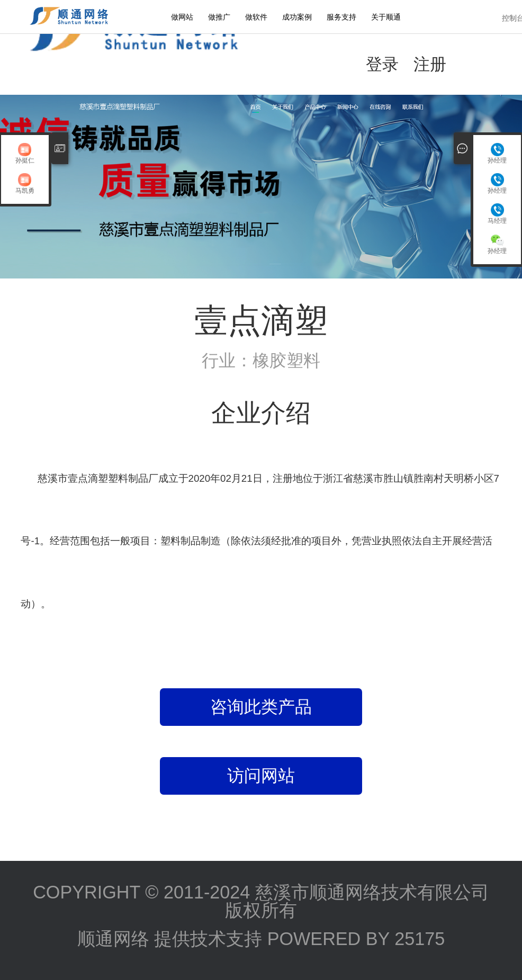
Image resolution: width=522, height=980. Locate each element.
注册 (430, 64)
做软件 (256, 17)
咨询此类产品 (261, 707)
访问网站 (261, 776)
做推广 (219, 17)
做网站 (182, 17)
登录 (382, 64)
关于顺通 (386, 17)
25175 (420, 939)
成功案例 (297, 17)
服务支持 (341, 17)
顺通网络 (113, 939)
